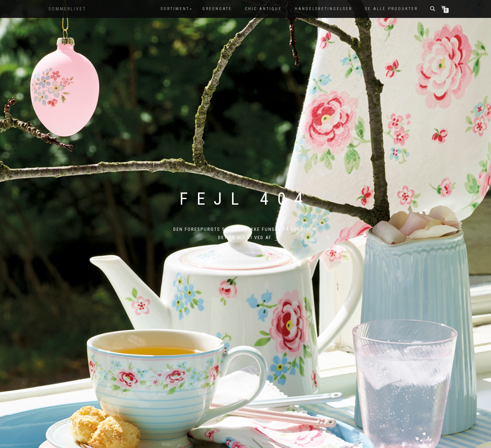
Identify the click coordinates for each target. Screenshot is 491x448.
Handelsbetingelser (324, 9)
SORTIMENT (175, 9)
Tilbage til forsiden (246, 259)
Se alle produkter (391, 9)
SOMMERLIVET (67, 9)
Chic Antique (263, 9)
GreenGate (217, 9)
